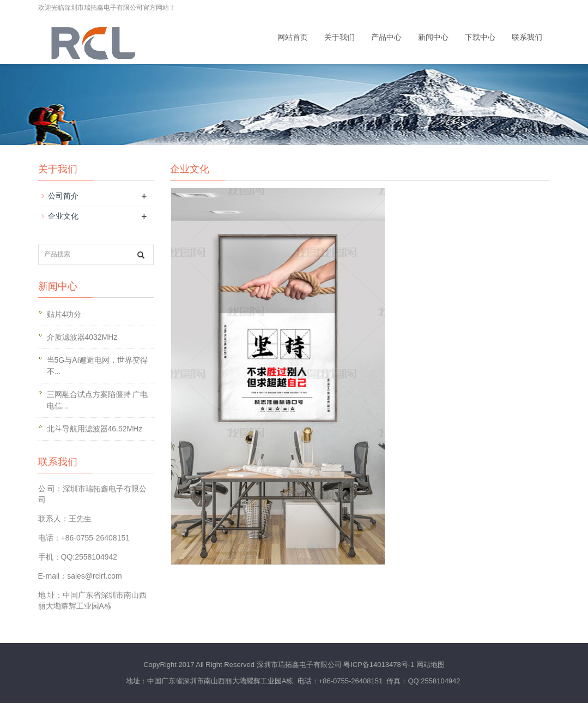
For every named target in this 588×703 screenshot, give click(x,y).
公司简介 (63, 196)
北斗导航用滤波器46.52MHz (95, 429)
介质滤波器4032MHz (82, 337)
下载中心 (480, 37)
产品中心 (386, 37)
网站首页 (293, 37)
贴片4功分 (64, 314)
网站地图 (431, 665)
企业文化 (63, 216)
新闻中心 (433, 37)
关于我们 (340, 37)
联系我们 (527, 37)
